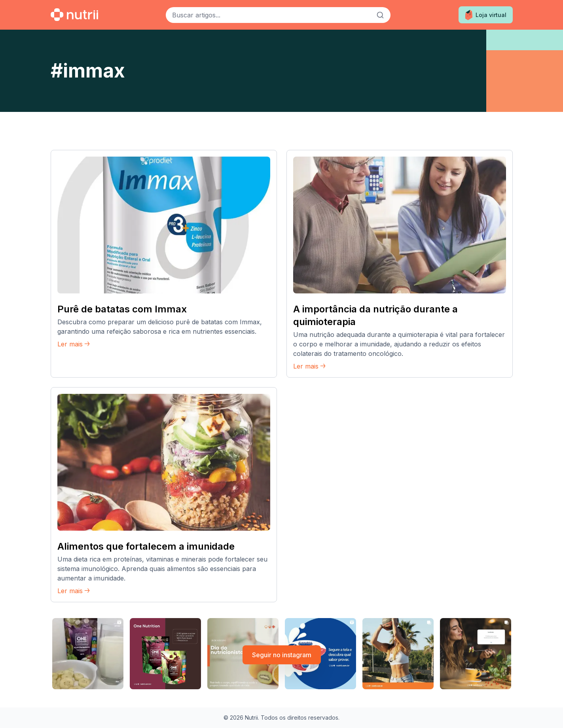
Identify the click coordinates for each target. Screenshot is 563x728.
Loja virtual (486, 15)
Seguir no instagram (282, 655)
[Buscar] (380, 15)
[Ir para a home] (74, 15)
